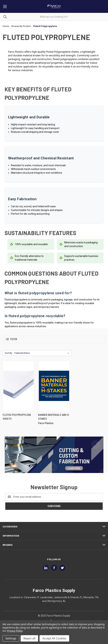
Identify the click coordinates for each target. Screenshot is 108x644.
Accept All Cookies (54, 638)
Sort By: (9, 353)
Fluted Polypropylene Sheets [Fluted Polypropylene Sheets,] (17, 417)
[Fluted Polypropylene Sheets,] (19, 386)
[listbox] (43, 353)
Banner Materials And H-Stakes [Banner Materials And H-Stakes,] (54, 417)
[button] (54, 339)
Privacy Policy (15, 631)
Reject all (29, 638)
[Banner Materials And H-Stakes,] (54, 386)
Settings (11, 638)
